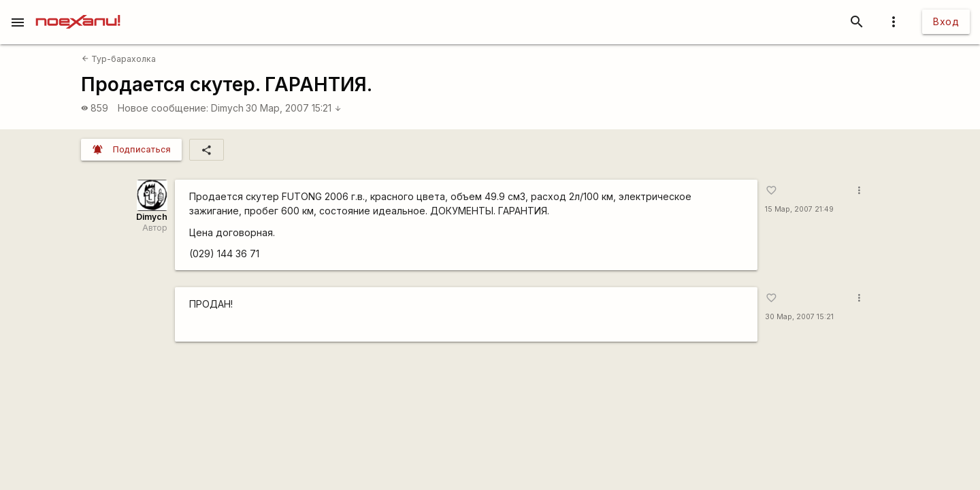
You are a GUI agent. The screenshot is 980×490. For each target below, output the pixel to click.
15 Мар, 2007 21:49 (799, 209)
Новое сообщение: (163, 108)
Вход (946, 21)
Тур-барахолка (119, 59)
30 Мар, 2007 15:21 (294, 108)
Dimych (227, 108)
